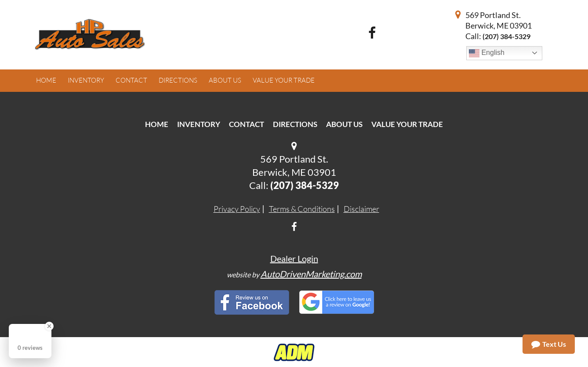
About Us (344, 124)
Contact (247, 124)
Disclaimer (361, 209)
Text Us (549, 344)
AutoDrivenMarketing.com (311, 274)
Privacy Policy (237, 209)
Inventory (199, 124)
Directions (295, 124)
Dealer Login (294, 258)
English (487, 53)
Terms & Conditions (302, 209)
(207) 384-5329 (506, 36)
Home (157, 124)
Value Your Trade (407, 124)
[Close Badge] (49, 326)
